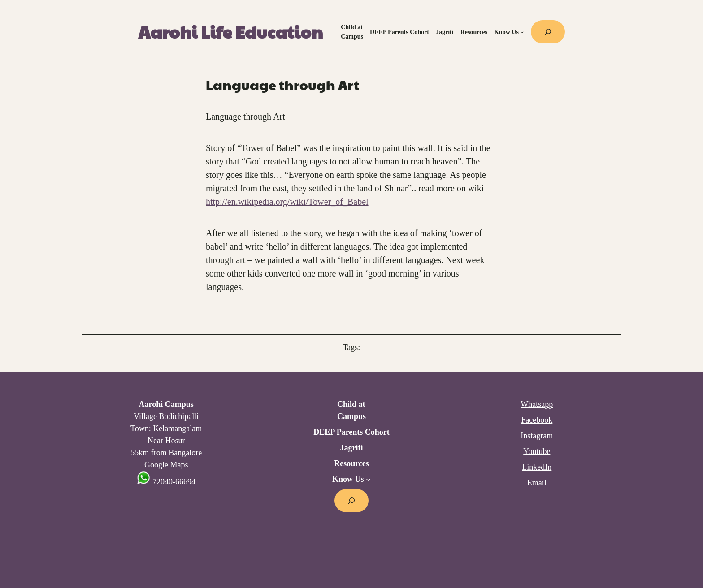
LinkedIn (537, 467)
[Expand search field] (548, 32)
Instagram (537, 436)
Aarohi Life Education (230, 32)
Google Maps (166, 465)
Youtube (537, 451)
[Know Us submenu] (522, 32)
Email (537, 483)
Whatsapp (537, 404)
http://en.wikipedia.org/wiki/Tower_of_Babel (287, 202)
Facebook (537, 420)
